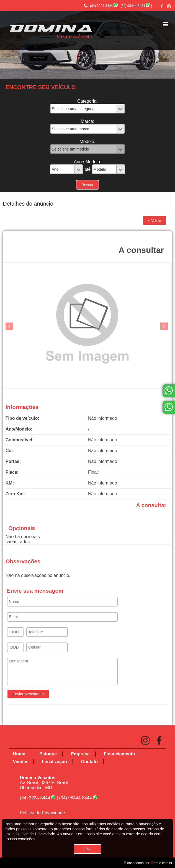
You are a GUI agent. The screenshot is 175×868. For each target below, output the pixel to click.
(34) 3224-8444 (101, 6)
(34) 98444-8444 (133, 6)
